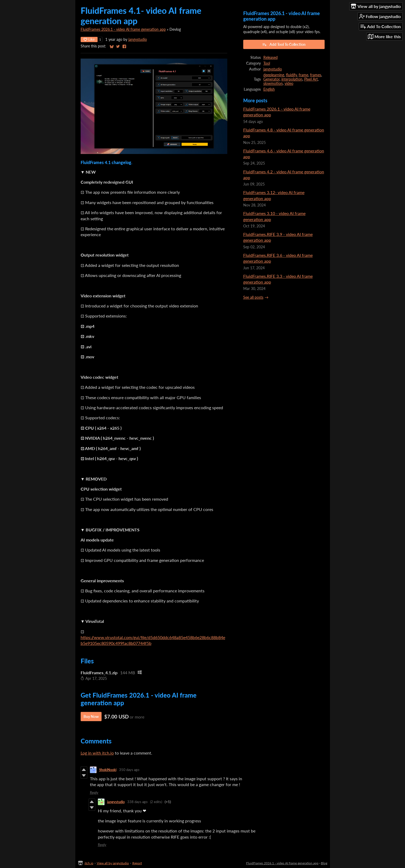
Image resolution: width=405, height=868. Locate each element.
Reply (94, 792)
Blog (324, 863)
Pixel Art (311, 79)
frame (303, 75)
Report (137, 863)
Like (89, 39)
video (289, 83)
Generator (271, 79)
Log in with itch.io (97, 753)
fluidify (291, 75)
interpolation (292, 79)
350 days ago (129, 770)
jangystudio (138, 39)
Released (271, 58)
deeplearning (274, 75)
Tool (267, 63)
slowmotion (273, 83)
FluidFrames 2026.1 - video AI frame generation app (123, 29)
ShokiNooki (108, 770)
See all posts (253, 297)
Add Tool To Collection (284, 45)
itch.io (89, 863)
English (269, 89)
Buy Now (91, 717)
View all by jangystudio (113, 863)
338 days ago (137, 802)
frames (316, 75)
